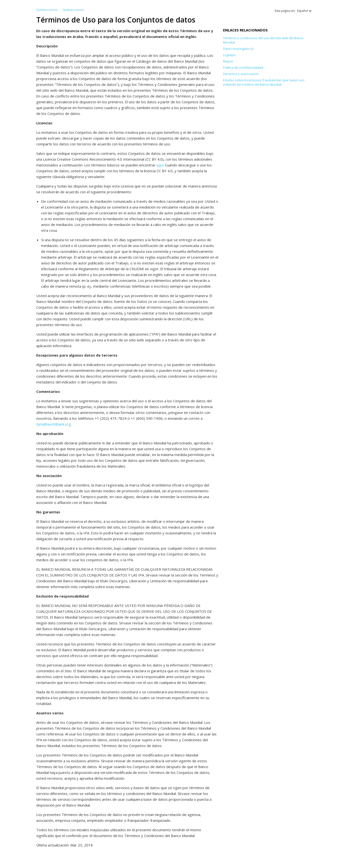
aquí (160, 165)
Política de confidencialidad (243, 67)
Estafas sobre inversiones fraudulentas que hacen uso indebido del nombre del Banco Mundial (264, 82)
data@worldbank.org (54, 424)
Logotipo (229, 55)
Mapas (228, 61)
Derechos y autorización (241, 74)
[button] (302, 11)
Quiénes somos (47, 10)
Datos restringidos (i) (238, 49)
